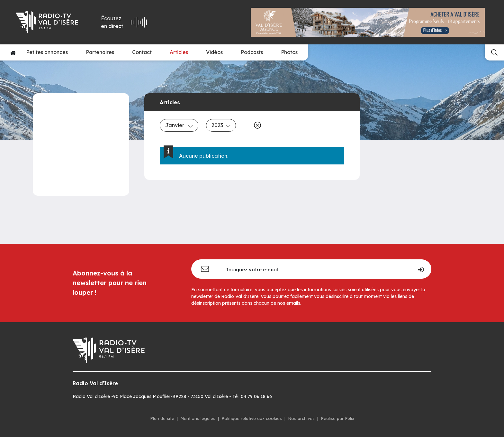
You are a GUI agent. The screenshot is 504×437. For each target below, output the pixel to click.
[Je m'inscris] (421, 269)
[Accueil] (13, 52)
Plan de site (162, 418)
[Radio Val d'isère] (48, 22)
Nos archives (301, 418)
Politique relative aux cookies (252, 418)
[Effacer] (256, 125)
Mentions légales (198, 418)
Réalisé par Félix (337, 418)
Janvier (179, 125)
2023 (221, 125)
